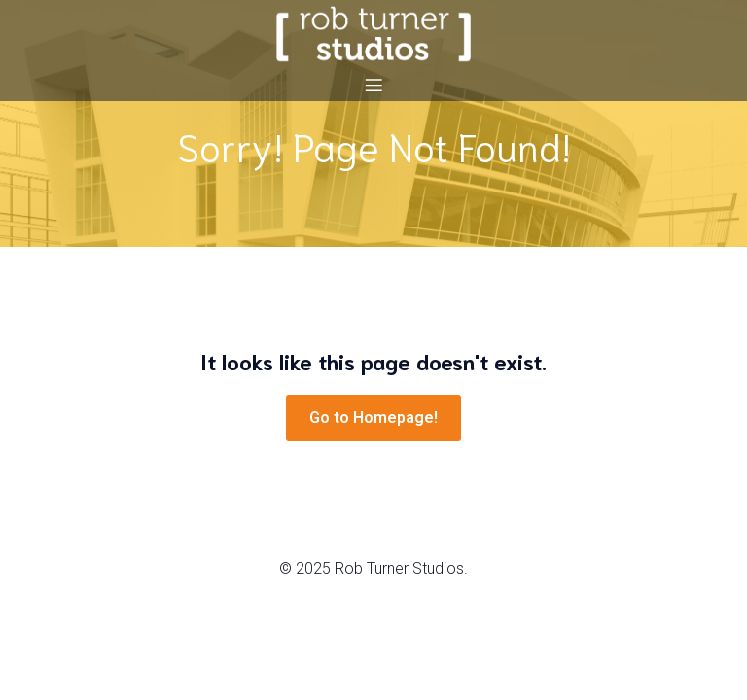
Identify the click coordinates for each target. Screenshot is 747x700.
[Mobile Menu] (373, 85)
